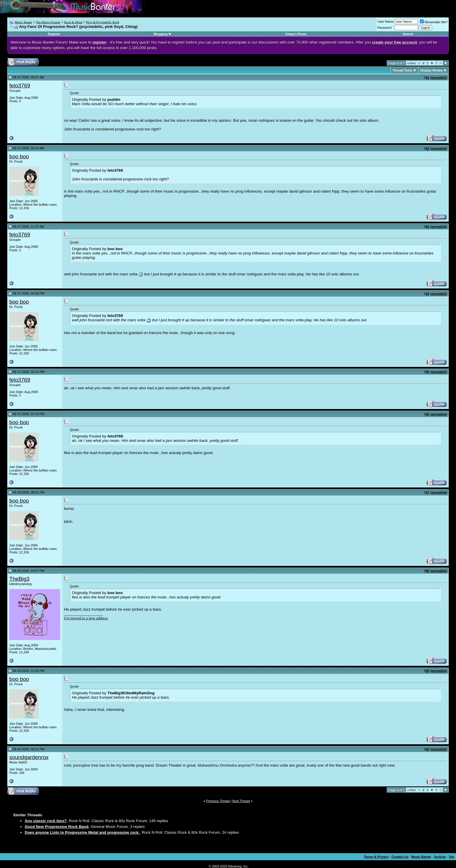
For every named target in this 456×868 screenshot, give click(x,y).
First (412, 63)
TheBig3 (19, 579)
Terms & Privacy (376, 857)
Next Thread (241, 801)
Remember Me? (434, 22)
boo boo (19, 156)
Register (54, 34)
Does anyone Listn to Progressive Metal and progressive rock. (82, 832)
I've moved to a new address (86, 618)
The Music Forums (48, 22)
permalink (439, 78)
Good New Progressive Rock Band (57, 827)
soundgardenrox (29, 757)
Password (384, 28)
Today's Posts (296, 34)
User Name (386, 21)
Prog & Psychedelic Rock (103, 22)
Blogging (161, 34)
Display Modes (431, 70)
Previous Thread (218, 801)
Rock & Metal (73, 22)
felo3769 (20, 86)
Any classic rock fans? (46, 821)
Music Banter (24, 22)
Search (408, 34)
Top (451, 857)
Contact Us (400, 857)
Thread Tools (402, 70)
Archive (440, 857)
